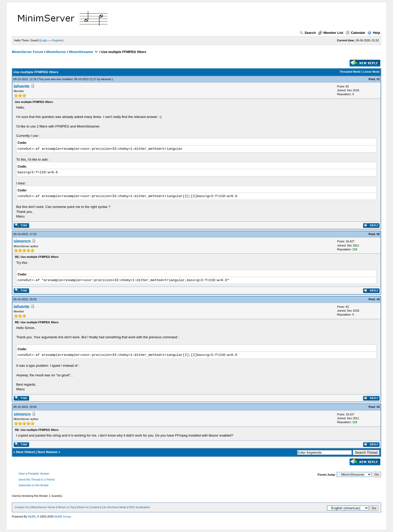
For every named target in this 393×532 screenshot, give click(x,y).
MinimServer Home (43, 507)
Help (374, 33)
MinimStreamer (81, 52)
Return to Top (66, 507)
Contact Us (22, 507)
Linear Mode (371, 72)
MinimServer (56, 52)
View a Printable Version (34, 474)
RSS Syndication (139, 507)
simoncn (22, 241)
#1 (378, 79)
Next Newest (48, 452)
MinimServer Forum (28, 52)
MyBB (32, 516)
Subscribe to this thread (34, 485)
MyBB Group (62, 516)
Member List (331, 33)
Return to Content (88, 507)
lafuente (106, 79)
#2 (378, 234)
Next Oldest (25, 452)
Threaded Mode (350, 72)
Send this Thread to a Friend (37, 479)
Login (44, 40)
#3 (378, 299)
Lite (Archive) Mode (114, 507)
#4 (378, 407)
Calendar (355, 33)
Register (57, 40)
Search (307, 33)
